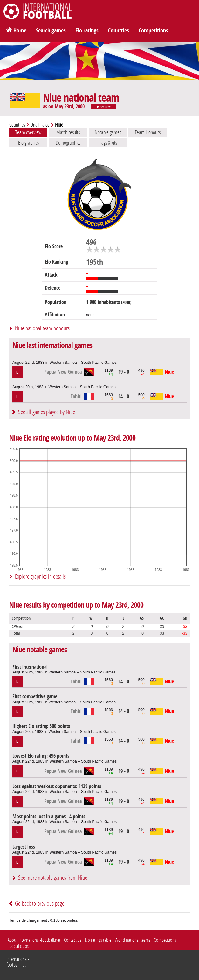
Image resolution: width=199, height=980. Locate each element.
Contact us (73, 940)
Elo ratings (87, 31)
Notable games (108, 132)
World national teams (133, 940)
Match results (68, 132)
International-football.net (18, 962)
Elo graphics (28, 143)
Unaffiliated (40, 125)
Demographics (68, 143)
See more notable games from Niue (53, 878)
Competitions (153, 31)
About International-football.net (34, 940)
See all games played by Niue (47, 412)
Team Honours (148, 132)
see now (104, 107)
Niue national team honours (42, 328)
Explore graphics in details (40, 577)
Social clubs (19, 946)
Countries (119, 31)
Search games (51, 31)
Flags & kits (108, 143)
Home (20, 31)
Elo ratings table (98, 940)
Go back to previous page (40, 903)
